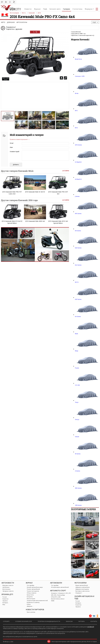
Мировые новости (8, 585)
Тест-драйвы (30, 585)
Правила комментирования (19, 139)
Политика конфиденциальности (49, 621)
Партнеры (81, 621)
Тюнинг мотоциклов (33, 591)
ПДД (45, 9)
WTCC (56, 597)
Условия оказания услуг (24, 621)
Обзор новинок (32, 593)
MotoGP (53, 599)
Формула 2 (62, 593)
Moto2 (58, 599)
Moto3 (62, 599)
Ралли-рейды (61, 595)
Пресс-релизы (31, 612)
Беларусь (5, 603)
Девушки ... (30, 606)
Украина (5, 601)
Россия (5, 597)
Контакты (94, 621)
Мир (4, 605)
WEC (60, 597)
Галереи (66, 9)
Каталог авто (55, 9)
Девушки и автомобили (83, 587)
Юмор (29, 604)
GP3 (70, 593)
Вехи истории (31, 599)
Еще (94, 22)
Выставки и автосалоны (82, 591)
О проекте (6, 621)
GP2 (67, 593)
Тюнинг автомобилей (33, 589)
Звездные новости (8, 591)
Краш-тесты (30, 595)
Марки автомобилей (82, 585)
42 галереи (66, 200)
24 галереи (66, 171)
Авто (3, 22)
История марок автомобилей (60, 587)
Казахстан (5, 599)
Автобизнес (6, 587)
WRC (52, 595)
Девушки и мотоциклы (82, 589)
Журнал (37, 9)
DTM (52, 597)
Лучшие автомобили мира (35, 587)
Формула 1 (89, 9)
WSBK (53, 601)
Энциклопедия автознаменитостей (37, 601)
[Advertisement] (18, 88)
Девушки (11, 22)
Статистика (77, 9)
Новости (28, 9)
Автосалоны (22, 22)
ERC (55, 595)
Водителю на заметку (33, 602)
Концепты (30, 597)
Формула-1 (54, 593)
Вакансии (69, 621)
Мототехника (6, 589)
